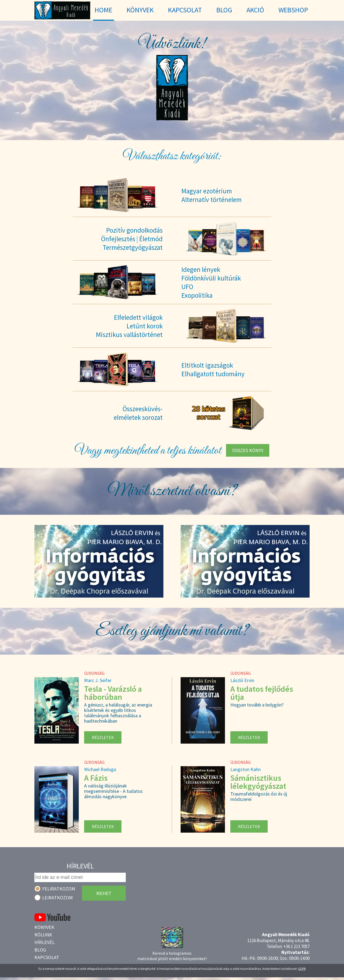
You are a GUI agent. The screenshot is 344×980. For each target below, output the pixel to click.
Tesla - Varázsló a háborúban (113, 693)
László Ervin (242, 680)
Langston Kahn (246, 769)
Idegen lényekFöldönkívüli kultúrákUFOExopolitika (211, 282)
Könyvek (44, 927)
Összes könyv (248, 450)
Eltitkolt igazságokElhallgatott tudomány (213, 370)
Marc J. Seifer (98, 680)
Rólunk (43, 935)
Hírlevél (44, 942)
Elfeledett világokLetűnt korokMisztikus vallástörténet (129, 326)
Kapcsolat (47, 957)
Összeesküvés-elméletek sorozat (138, 413)
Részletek (103, 737)
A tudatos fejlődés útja (262, 693)
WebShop (293, 10)
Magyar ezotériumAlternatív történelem (212, 195)
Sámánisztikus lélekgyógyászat (258, 782)
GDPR (302, 969)
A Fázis (96, 778)
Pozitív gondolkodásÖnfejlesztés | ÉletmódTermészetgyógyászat (132, 239)
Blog (40, 950)
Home (103, 10)
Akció (255, 10)
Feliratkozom (59, 889)
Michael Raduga (100, 769)
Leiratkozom (58, 898)
